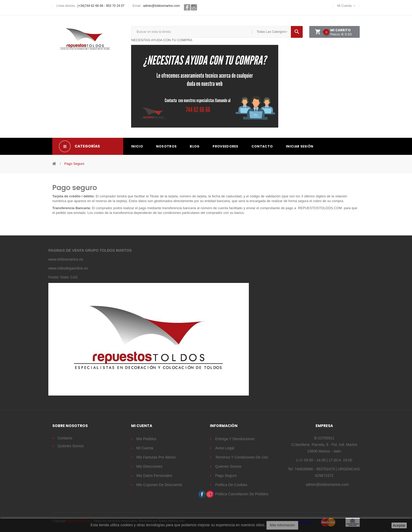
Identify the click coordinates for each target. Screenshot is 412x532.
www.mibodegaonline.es (68, 268)
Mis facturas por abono (156, 457)
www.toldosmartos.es (66, 259)
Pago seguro (226, 476)
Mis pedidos (146, 439)
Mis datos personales (154, 476)
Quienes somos (71, 446)
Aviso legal (225, 448)
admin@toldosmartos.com (162, 6)
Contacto (65, 438)
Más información (282, 525)
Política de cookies (231, 485)
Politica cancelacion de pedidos (242, 494)
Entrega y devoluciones (235, 439)
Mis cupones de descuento (159, 485)
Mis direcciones (149, 466)
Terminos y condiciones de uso (242, 457)
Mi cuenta (145, 448)
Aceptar (399, 525)
